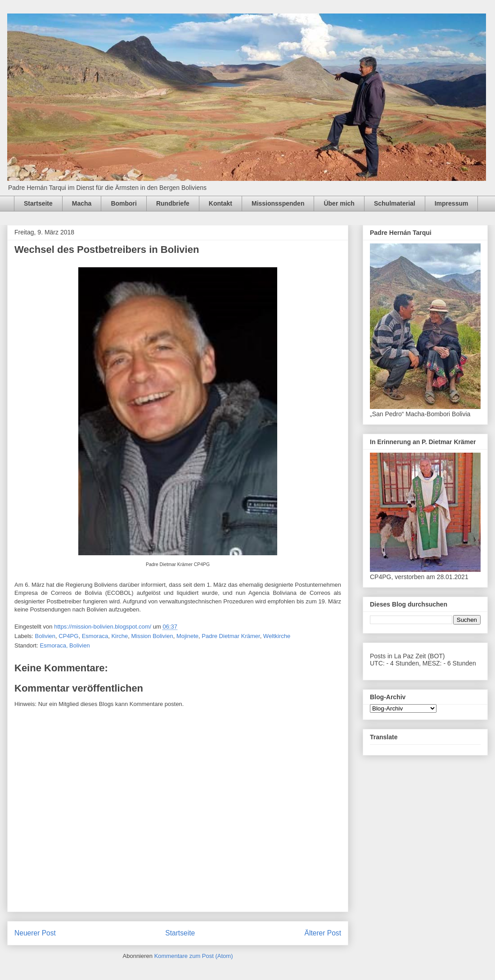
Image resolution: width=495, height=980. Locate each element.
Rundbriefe (173, 203)
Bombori (124, 203)
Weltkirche (277, 636)
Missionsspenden (278, 203)
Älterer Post (323, 933)
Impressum (452, 203)
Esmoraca (95, 636)
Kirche (119, 636)
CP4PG (68, 636)
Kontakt (220, 203)
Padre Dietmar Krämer (231, 636)
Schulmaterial (395, 203)
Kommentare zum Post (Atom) (194, 956)
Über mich (339, 203)
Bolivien (45, 636)
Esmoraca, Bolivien (65, 645)
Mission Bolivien (152, 636)
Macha (82, 203)
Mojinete (187, 636)
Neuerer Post (35, 933)
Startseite (38, 203)
